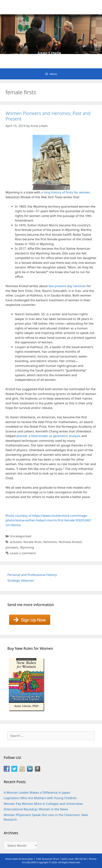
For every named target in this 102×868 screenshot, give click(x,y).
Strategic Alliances (21, 580)
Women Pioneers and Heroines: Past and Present (48, 116)
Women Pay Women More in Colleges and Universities (43, 804)
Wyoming (27, 547)
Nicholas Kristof (70, 542)
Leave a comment (23, 553)
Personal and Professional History (32, 575)
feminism (50, 542)
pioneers (12, 547)
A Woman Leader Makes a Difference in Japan (37, 792)
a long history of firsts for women (66, 192)
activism (16, 542)
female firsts (32, 542)
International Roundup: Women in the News (36, 809)
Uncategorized (20, 536)
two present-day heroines (67, 286)
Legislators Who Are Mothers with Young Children (40, 798)
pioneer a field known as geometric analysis (48, 436)
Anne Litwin (49, 53)
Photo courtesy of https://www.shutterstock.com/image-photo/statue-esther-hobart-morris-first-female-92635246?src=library (48, 520)
